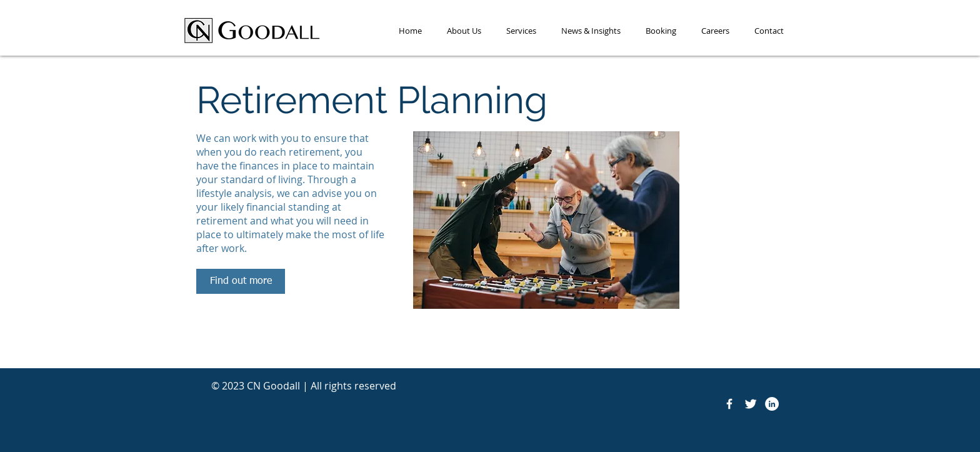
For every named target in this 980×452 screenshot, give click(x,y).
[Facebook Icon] (729, 404)
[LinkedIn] (772, 404)
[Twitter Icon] (751, 404)
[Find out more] (241, 281)
